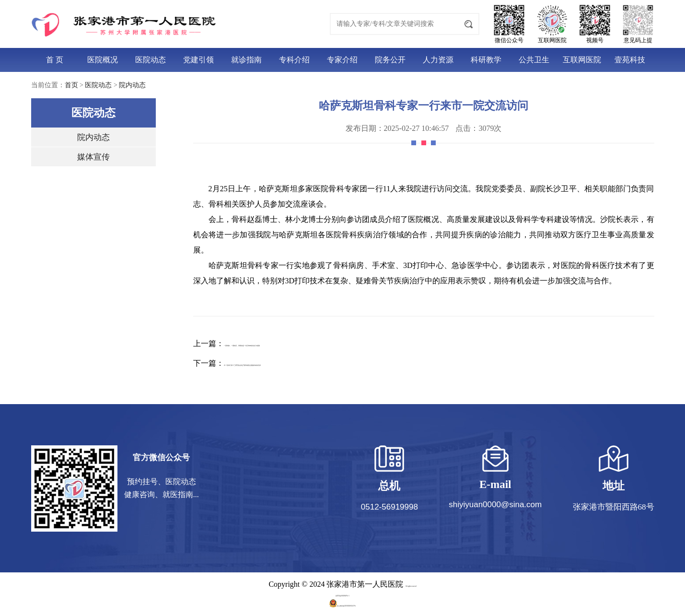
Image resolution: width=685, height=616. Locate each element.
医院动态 (151, 60)
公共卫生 (534, 60)
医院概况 (103, 60)
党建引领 (198, 60)
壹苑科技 (630, 60)
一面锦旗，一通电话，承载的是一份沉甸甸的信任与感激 (320, 343)
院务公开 (390, 60)
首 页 (55, 60)
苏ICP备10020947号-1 (342, 594)
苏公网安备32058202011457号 (342, 604)
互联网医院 (582, 60)
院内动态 (132, 85)
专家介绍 (342, 60)
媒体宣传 (93, 157)
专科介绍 (294, 60)
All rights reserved (411, 584)
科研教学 (486, 60)
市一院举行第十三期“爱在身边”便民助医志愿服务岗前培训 (323, 363)
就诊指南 (246, 60)
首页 (71, 85)
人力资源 (438, 60)
